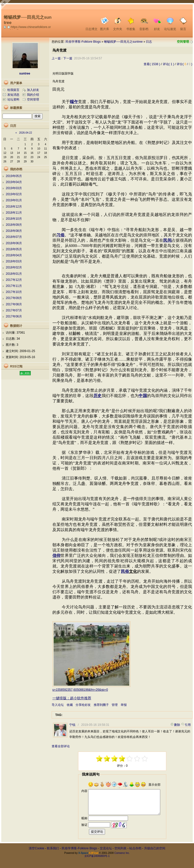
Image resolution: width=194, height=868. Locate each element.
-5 (100, 759)
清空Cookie (36, 848)
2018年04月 (14, 255)
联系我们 (53, 848)
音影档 (144, 29)
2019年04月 (14, 182)
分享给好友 (83, 705)
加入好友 (33, 90)
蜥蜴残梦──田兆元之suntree (123, 42)
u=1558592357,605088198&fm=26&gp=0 (80, 690)
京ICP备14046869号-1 (97, 856)
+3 (137, 759)
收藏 (70, 705)
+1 (130, 759)
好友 (157, 29)
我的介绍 (33, 95)
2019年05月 (14, 176)
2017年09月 (14, 298)
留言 (183, 29)
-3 (107, 759)
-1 (115, 759)
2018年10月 (14, 219)
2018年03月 (14, 261)
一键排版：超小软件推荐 (72, 698)
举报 (124, 705)
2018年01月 (14, 274)
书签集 (131, 29)
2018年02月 (14, 267)
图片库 (105, 29)
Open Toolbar (6, 5)
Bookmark (9, 27)
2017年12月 (14, 280)
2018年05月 (14, 249)
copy (6, 27)
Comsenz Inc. (122, 853)
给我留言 (13, 90)
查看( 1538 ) (152, 64)
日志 (149, 42)
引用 (188, 725)
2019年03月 (14, 188)
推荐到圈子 (101, 705)
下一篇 (68, 58)
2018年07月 (14, 237)
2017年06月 (14, 316)
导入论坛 (58, 705)
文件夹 (118, 29)
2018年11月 (14, 213)
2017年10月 (14, 292)
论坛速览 (170, 29)
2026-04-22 (26, 133)
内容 (84, 791)
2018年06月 (14, 243)
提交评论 (97, 832)
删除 (177, 725)
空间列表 (120, 848)
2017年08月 (14, 304)
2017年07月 (14, 310)
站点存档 (135, 848)
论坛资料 (13, 100)
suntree (25, 73)
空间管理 (183, 42)
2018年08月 (14, 231)
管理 (115, 705)
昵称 (84, 818)
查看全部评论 (61, 746)
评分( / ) (184, 64)
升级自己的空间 (155, 848)
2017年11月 (14, 286)
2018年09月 (14, 225)
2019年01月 (14, 200)
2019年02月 (14, 194)
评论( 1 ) (168, 64)
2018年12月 (14, 207)
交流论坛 (106, 848)
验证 (84, 825)
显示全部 (154, 785)
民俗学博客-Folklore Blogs (83, 42)
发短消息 (13, 95)
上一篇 (56, 58)
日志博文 (91, 29)
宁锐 (72, 725)
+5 (145, 759)
